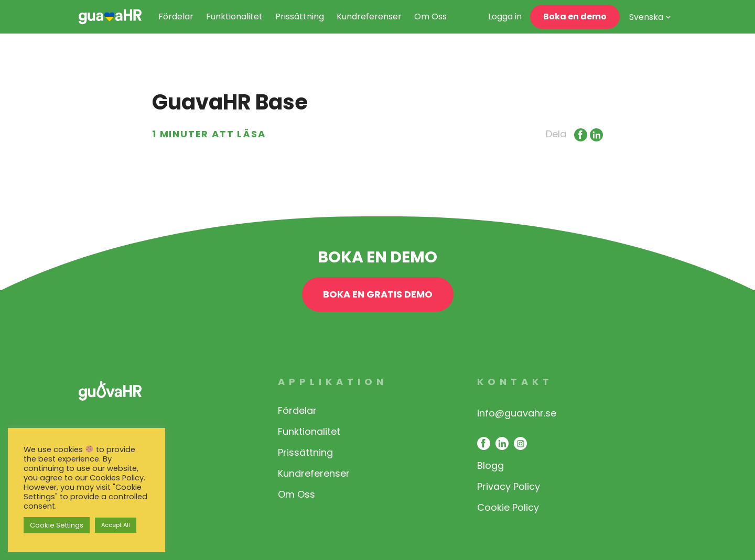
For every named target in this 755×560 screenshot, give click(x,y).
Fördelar (176, 17)
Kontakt (515, 382)
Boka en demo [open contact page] (575, 17)
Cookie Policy (508, 507)
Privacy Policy (509, 486)
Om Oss (430, 17)
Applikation (333, 382)
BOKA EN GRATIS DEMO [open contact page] (378, 294)
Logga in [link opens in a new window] (505, 17)
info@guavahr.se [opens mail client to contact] (517, 413)
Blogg (490, 465)
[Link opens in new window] (579, 134)
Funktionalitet (234, 17)
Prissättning (300, 17)
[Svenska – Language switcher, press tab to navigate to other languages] (650, 20)
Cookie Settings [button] (57, 525)
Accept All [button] (116, 525)
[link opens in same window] (110, 17)
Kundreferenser (369, 17)
